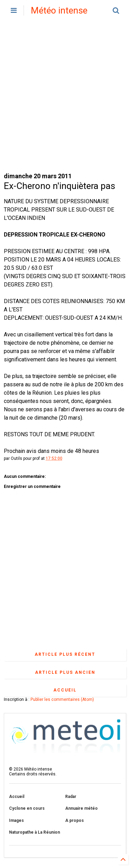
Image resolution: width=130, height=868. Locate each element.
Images (16, 820)
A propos (75, 820)
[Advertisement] (65, 96)
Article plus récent (65, 654)
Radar (71, 797)
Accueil (65, 690)
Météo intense (59, 10)
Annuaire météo (81, 808)
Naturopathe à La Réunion (34, 832)
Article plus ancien (65, 672)
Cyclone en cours (27, 808)
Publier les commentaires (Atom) (62, 699)
